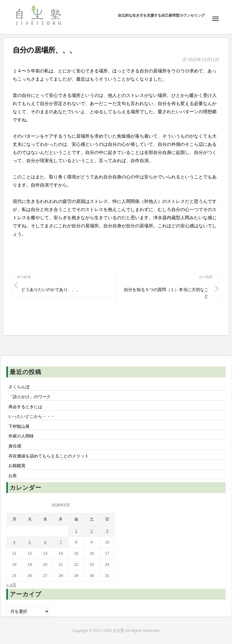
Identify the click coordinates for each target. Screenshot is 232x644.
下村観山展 (19, 426)
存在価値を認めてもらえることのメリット (49, 456)
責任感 (15, 446)
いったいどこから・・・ (32, 417)
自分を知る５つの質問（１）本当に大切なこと (166, 293)
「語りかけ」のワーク (30, 397)
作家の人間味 (21, 436)
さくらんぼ (19, 387)
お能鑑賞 (17, 466)
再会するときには (25, 407)
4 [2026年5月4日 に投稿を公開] (14, 542)
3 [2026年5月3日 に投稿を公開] (107, 531)
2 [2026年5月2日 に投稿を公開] (92, 531)
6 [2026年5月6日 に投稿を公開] (45, 542)
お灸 (13, 476)
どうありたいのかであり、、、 (51, 290)
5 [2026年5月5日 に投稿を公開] (30, 542)
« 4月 (11, 585)
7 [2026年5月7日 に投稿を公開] (61, 542)
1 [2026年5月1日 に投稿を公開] (76, 531)
